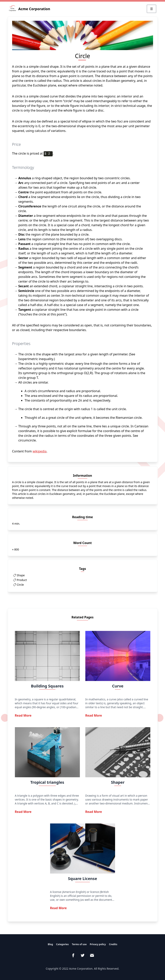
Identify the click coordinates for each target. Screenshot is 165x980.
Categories (63, 944)
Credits (113, 944)
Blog (50, 944)
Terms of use (79, 944)
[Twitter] (83, 955)
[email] (92, 955)
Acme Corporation (30, 9)
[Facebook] (73, 955)
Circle (20, 585)
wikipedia (39, 451)
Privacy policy (98, 944)
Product (22, 580)
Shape (21, 575)
